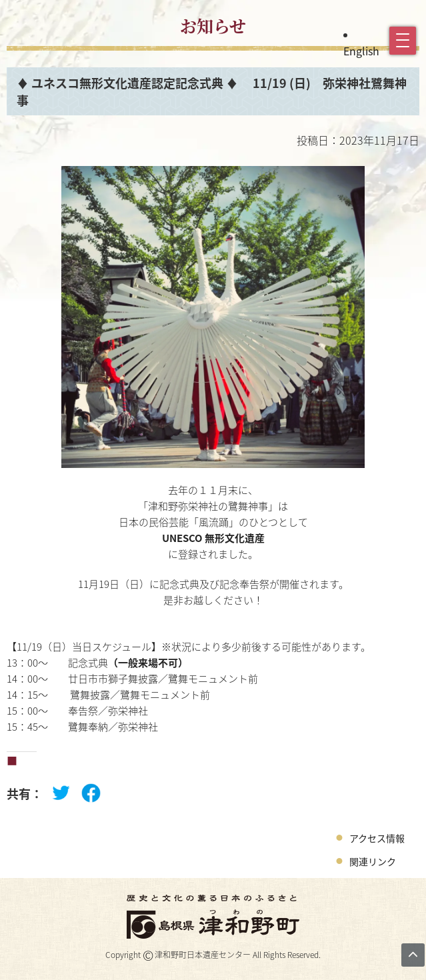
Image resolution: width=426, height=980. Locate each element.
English (361, 51)
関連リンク (373, 861)
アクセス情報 (377, 838)
